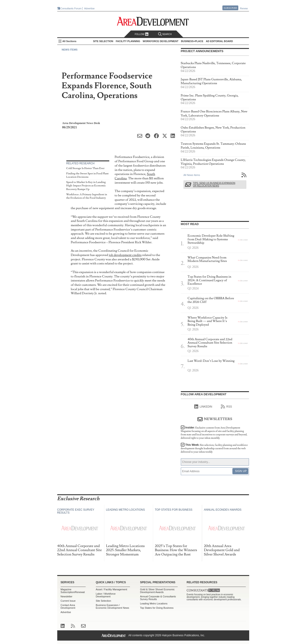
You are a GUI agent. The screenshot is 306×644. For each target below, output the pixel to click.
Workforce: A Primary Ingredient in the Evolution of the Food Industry (87, 196)
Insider (214, 433)
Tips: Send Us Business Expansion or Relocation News (214, 184)
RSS (226, 407)
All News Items (192, 175)
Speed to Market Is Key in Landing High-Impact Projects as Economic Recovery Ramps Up (86, 186)
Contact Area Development (68, 606)
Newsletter (67, 596)
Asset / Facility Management (112, 589)
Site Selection (103, 601)
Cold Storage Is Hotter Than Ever (85, 168)
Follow (142, 34)
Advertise (90, 8)
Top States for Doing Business (157, 608)
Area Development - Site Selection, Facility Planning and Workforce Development (153, 21)
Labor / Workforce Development (106, 595)
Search (165, 34)
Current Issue (68, 601)
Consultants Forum (71, 8)
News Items (70, 50)
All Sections (70, 41)
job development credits (125, 255)
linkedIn (203, 407)
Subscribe (230, 8)
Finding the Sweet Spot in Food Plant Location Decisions (88, 175)
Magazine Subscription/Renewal (73, 591)
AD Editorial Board (219, 41)
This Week (214, 448)
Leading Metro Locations (154, 603)
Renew (244, 8)
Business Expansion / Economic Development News (113, 606)
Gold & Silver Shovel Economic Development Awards (157, 591)
